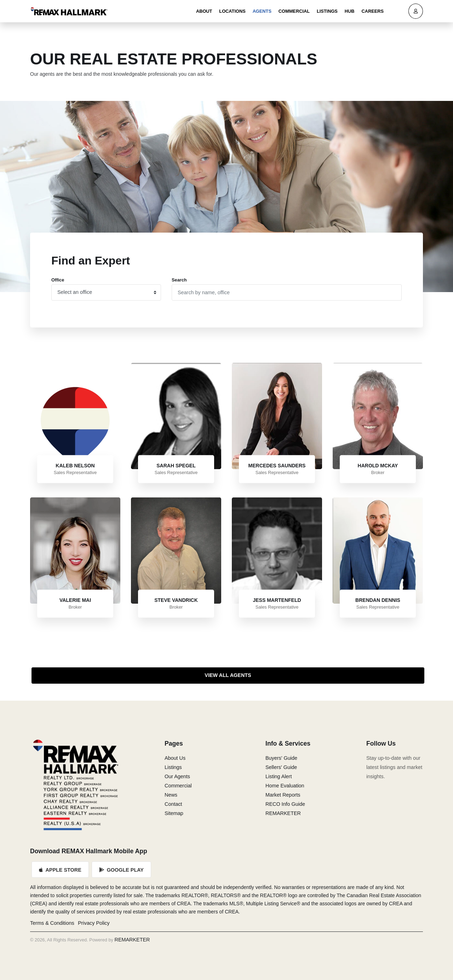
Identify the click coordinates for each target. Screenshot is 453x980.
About (204, 11)
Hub (350, 11)
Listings (327, 11)
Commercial (294, 11)
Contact (173, 804)
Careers (372, 11)
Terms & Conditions (52, 923)
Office (58, 280)
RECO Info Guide (285, 804)
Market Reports (283, 795)
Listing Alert (279, 776)
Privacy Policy (94, 923)
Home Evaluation (285, 786)
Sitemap (174, 813)
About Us (175, 758)
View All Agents (228, 675)
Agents (262, 11)
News (171, 795)
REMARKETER (283, 813)
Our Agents (177, 776)
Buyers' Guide (281, 758)
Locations (232, 11)
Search (179, 280)
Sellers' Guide (281, 767)
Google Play (121, 870)
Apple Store (60, 870)
